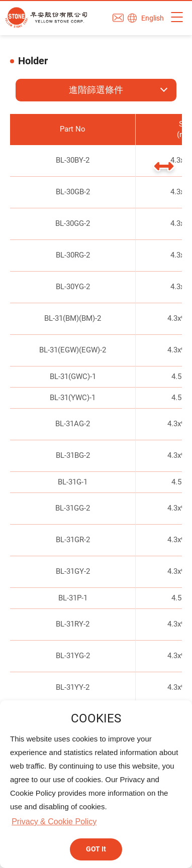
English (153, 18)
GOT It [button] (96, 849)
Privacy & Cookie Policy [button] (54, 822)
